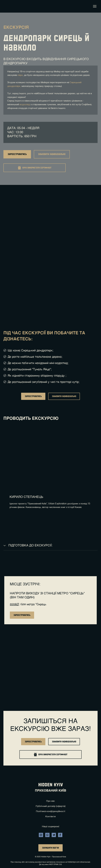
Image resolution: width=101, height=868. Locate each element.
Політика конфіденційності (51, 811)
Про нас (50, 801)
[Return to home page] (8, 6)
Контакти (50, 817)
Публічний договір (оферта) (51, 806)
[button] (17, 154)
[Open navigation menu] (95, 6)
